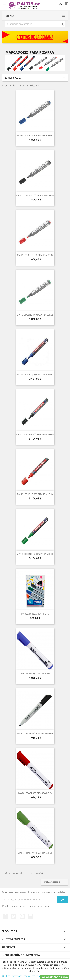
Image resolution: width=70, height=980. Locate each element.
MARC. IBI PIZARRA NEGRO (35, 614)
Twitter (14, 916)
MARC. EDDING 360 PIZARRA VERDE (35, 554)
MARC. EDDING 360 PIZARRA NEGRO (35, 434)
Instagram (31, 916)
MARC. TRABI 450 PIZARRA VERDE (35, 853)
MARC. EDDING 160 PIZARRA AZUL (35, 135)
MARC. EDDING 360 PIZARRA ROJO (35, 494)
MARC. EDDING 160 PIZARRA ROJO (35, 255)
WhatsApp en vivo (55, 977)
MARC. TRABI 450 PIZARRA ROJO (35, 793)
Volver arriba (54, 882)
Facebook (5, 916)
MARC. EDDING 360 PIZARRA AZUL (35, 375)
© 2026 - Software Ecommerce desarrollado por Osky (31, 976)
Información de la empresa (21, 955)
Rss (22, 916)
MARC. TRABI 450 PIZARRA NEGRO (35, 733)
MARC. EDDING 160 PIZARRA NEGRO (35, 195)
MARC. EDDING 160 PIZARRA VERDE (35, 315)
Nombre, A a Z (35, 78)
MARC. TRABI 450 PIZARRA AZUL (35, 673)
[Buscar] (35, 24)
